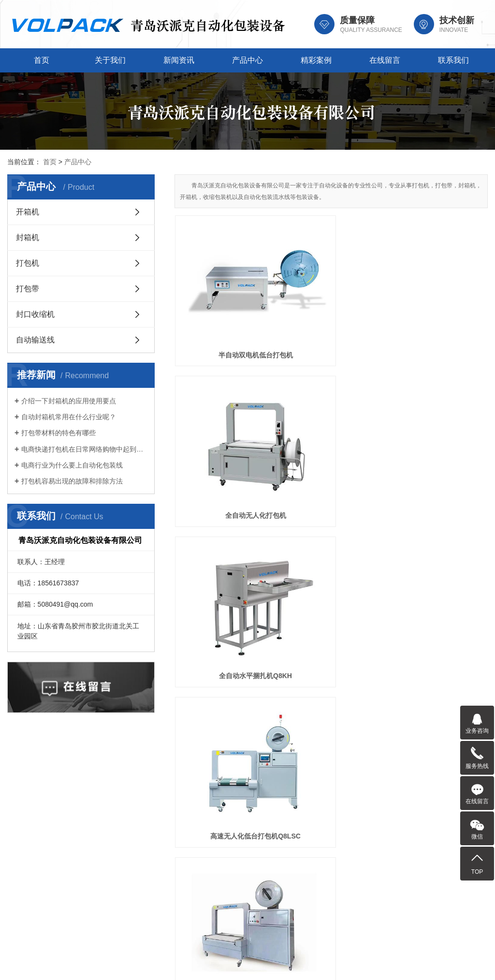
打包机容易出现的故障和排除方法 (72, 481)
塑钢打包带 (331, 523)
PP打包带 (331, 634)
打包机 (28, 263)
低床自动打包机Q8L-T (331, 413)
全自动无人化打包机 (331, 303)
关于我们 (110, 60)
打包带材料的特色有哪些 (58, 433)
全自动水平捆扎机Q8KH (439, 303)
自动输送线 (35, 340)
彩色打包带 (224, 634)
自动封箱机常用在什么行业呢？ (69, 417)
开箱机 (28, 212)
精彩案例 (316, 60)
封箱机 (28, 237)
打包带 (28, 289)
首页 (42, 60)
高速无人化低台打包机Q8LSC (224, 413)
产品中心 (247, 60)
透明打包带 (224, 523)
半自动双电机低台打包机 (224, 303)
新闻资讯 (179, 60)
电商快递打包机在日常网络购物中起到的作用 (84, 449)
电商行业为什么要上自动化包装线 (72, 465)
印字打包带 (438, 413)
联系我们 (453, 60)
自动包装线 (438, 634)
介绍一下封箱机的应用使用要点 (69, 401)
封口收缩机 (35, 314)
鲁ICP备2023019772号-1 (284, 962)
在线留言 (385, 60)
